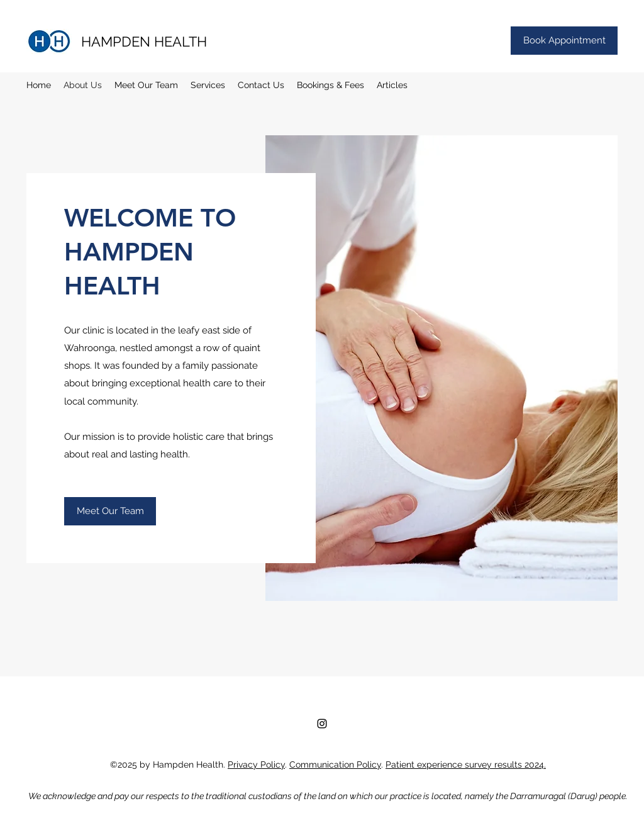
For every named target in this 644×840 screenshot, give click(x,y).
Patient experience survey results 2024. (466, 764)
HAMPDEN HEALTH (144, 42)
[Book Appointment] (564, 41)
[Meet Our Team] (110, 511)
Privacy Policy (256, 764)
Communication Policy (335, 764)
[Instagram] (322, 724)
